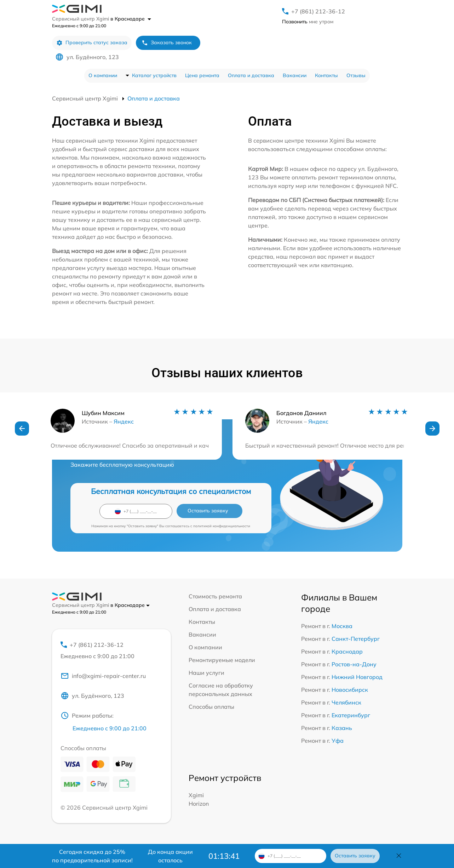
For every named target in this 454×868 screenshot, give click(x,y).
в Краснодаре (131, 19)
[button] (22, 429)
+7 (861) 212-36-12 (318, 11)
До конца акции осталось (170, 856)
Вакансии (295, 75)
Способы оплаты (211, 707)
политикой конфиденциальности (222, 526)
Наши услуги (206, 673)
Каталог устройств (154, 75)
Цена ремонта (202, 75)
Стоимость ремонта (215, 596)
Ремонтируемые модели (222, 660)
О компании (103, 75)
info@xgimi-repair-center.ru (103, 676)
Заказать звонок (167, 43)
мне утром (308, 22)
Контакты (326, 75)
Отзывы (356, 75)
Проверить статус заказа (92, 43)
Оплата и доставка (251, 75)
